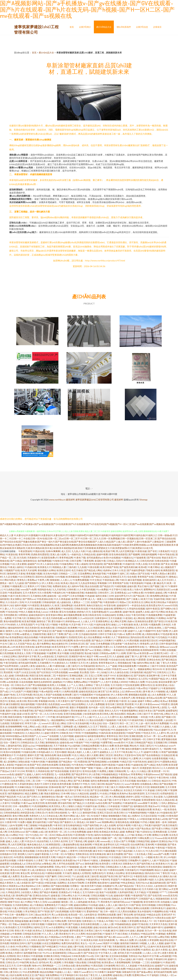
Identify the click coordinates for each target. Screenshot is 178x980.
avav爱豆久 (88, 972)
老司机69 (44, 962)
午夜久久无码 (40, 902)
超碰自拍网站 (80, 905)
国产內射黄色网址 (57, 698)
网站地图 (170, 524)
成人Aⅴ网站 (12, 835)
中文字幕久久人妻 (107, 953)
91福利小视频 (30, 959)
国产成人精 (110, 937)
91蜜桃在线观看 (53, 873)
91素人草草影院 (20, 908)
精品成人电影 (74, 752)
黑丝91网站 (69, 816)
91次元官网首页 (26, 577)
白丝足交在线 (29, 672)
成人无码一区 (83, 816)
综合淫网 (29, 768)
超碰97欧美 (129, 612)
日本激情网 (109, 966)
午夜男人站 (48, 921)
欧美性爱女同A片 (155, 605)
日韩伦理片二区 (106, 593)
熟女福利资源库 (136, 793)
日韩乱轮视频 (98, 895)
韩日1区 (120, 966)
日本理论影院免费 (19, 978)
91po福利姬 (74, 746)
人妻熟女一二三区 (80, 602)
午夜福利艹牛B (81, 742)
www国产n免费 (28, 589)
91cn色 (90, 956)
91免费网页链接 (92, 765)
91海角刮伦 (18, 733)
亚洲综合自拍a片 (41, 895)
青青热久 (22, 580)
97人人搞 (24, 720)
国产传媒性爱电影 (136, 570)
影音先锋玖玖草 (151, 902)
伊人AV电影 (170, 857)
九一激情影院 (91, 899)
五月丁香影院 (100, 727)
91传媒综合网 (28, 752)
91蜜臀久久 (120, 640)
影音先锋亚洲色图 (90, 924)
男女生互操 (128, 829)
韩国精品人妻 (59, 567)
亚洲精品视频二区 (78, 676)
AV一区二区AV (47, 835)
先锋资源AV (101, 618)
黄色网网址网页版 (159, 596)
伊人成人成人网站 (80, 889)
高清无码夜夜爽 (106, 940)
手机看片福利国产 (153, 825)
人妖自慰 (168, 720)
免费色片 (103, 698)
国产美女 (165, 564)
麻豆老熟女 (114, 768)
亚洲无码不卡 (168, 915)
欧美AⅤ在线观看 (12, 752)
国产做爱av (128, 707)
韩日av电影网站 (114, 707)
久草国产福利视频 (168, 752)
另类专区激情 (74, 921)
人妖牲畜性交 (90, 915)
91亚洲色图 (79, 835)
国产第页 (171, 883)
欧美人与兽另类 (130, 727)
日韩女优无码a (33, 864)
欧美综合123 (14, 698)
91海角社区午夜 (60, 561)
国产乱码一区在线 (9, 937)
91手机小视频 (147, 822)
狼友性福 (130, 660)
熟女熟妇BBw (28, 886)
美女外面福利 (144, 911)
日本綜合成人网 (54, 816)
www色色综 (129, 688)
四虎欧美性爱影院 (40, 554)
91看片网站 (154, 567)
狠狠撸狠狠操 (31, 857)
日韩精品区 (61, 628)
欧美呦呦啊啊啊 (14, 727)
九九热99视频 (66, 736)
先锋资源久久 (89, 921)
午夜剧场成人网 (110, 580)
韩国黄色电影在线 (67, 660)
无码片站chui (142, 883)
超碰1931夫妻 (120, 631)
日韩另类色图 (85, 851)
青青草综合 (112, 736)
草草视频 (17, 739)
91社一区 (23, 835)
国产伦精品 (74, 924)
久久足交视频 (10, 577)
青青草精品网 (66, 558)
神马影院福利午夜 (65, 717)
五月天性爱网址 (25, 927)
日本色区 (166, 625)
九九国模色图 (170, 797)
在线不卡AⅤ (109, 676)
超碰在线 (122, 819)
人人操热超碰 (80, 902)
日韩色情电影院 (11, 813)
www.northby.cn (57, 500)
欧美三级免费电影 (64, 605)
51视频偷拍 (35, 946)
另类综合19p (135, 956)
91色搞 (7, 908)
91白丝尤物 (110, 819)
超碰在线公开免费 (122, 975)
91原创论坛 (146, 832)
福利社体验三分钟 (104, 596)
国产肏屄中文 (125, 876)
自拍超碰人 (166, 902)
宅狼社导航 (46, 586)
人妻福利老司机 (14, 746)
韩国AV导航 (98, 867)
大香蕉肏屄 (164, 551)
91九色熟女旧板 (11, 589)
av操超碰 (86, 819)
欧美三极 (155, 663)
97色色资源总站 (146, 966)
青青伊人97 (33, 586)
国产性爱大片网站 (161, 829)
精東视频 (135, 822)
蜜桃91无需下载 (35, 755)
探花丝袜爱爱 (165, 682)
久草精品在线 (88, 554)
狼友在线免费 (64, 755)
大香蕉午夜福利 (25, 860)
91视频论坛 (127, 558)
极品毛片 (161, 583)
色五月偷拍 (77, 570)
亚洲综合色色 (153, 660)
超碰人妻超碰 (137, 931)
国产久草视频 (128, 841)
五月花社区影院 (149, 816)
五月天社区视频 (128, 781)
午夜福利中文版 (8, 714)
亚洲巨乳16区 (161, 653)
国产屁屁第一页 (87, 809)
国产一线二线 (114, 838)
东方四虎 (21, 558)
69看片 (57, 691)
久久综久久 (139, 851)
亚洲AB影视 (55, 787)
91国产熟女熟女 (143, 829)
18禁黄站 (23, 615)
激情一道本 (161, 822)
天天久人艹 (41, 739)
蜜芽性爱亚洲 (76, 931)
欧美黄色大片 (44, 567)
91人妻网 (133, 758)
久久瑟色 (159, 880)
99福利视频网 (146, 870)
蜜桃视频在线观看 (137, 695)
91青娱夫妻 (11, 819)
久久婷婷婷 (169, 768)
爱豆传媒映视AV (57, 749)
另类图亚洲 (30, 867)
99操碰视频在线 (44, 746)
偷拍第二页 (50, 676)
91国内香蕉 (41, 704)
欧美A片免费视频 (160, 723)
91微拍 (94, 860)
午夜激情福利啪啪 (137, 813)
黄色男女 (118, 755)
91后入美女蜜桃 (18, 564)
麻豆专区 (98, 851)
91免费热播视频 (81, 580)
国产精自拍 (166, 774)
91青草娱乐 (90, 800)
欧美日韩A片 (23, 596)
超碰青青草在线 (136, 647)
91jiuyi (157, 730)
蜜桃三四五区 (106, 755)
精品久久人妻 (7, 535)
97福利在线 (104, 730)
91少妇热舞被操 (16, 838)
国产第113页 (150, 937)
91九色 (109, 895)
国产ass (89, 650)
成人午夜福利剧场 (27, 631)
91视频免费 (154, 625)
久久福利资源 (80, 969)
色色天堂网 (162, 765)
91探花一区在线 (144, 959)
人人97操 (129, 835)
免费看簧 (171, 934)
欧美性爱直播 (64, 784)
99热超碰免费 (45, 825)
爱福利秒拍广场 (94, 911)
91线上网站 (28, 727)
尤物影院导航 (39, 634)
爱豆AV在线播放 (67, 612)
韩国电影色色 (44, 589)
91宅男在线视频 (59, 672)
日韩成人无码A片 (116, 561)
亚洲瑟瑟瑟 (145, 768)
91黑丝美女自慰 (163, 918)
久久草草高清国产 (25, 625)
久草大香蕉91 (63, 701)
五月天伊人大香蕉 (144, 628)
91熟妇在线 (39, 551)
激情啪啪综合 (52, 742)
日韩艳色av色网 (107, 653)
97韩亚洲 (97, 844)
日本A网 (65, 793)
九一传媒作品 (74, 554)
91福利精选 (28, 698)
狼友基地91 (103, 883)
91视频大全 (153, 813)
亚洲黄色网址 (102, 621)
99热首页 (116, 669)
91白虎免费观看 (31, 972)
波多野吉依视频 (8, 860)
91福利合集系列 (102, 625)
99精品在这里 (153, 915)
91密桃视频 (161, 844)
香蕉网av (32, 580)
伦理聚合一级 (77, 886)
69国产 (65, 596)
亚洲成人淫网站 (102, 650)
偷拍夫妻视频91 (133, 749)
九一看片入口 (75, 813)
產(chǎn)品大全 (104, 27)
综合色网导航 (137, 844)
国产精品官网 (7, 899)
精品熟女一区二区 (99, 797)
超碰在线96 (80, 736)
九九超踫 (19, 583)
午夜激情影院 (29, 717)
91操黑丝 (146, 950)
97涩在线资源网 (131, 685)
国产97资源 (43, 911)
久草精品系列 (12, 892)
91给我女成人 (53, 800)
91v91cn (47, 953)
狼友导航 (116, 829)
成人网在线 (139, 618)
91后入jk (21, 797)
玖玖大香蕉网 (44, 593)
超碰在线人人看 (44, 666)
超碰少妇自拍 (100, 927)
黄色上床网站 (86, 685)
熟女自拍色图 (92, 586)
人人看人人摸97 (90, 752)
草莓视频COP (104, 583)
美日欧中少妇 (7, 605)
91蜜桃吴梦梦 (129, 838)
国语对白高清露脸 (44, 577)
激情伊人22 (11, 631)
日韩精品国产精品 (143, 742)
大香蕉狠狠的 (102, 918)
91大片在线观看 (33, 602)
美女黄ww (26, 876)
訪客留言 (157, 27)
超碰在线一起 (54, 596)
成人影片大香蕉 (159, 950)
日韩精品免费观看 (90, 746)
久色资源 (90, 803)
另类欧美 (120, 679)
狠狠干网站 (126, 908)
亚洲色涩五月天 (118, 577)
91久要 (138, 704)
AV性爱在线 (67, 937)
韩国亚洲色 (99, 628)
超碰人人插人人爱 (15, 841)
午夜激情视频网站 (128, 711)
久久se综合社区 (86, 618)
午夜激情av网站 (129, 880)
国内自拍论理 (137, 637)
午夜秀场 (63, 625)
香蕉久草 (19, 931)
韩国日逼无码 (36, 676)
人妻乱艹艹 (80, 937)
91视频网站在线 (160, 911)
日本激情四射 (136, 672)
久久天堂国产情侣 (22, 644)
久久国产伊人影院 (24, 609)
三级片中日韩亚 (158, 666)
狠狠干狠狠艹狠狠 (84, 768)
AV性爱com (50, 950)
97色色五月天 (148, 733)
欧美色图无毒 (48, 628)
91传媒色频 (105, 969)
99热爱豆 (165, 704)
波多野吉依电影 (43, 647)
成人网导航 (85, 787)
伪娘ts (131, 621)
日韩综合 (156, 781)
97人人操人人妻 (106, 749)
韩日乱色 (38, 695)
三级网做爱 (67, 727)
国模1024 (124, 931)
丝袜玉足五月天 (8, 966)
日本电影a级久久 (45, 752)
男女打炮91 (143, 586)
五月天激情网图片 (32, 778)
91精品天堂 (125, 762)
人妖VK (79, 758)
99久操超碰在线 (119, 730)
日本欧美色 (64, 880)
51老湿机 (128, 618)
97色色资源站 (96, 609)
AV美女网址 (22, 946)
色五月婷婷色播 (54, 618)
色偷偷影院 (91, 593)
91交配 (155, 727)
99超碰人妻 (150, 583)
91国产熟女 (41, 698)
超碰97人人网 (113, 908)
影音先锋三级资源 (114, 704)
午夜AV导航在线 (166, 554)
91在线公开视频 (108, 793)
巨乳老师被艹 (117, 644)
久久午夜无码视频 (86, 589)
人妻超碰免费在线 (70, 844)
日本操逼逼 (114, 806)
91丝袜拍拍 (38, 876)
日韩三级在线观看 (81, 950)
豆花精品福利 (109, 615)
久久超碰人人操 (168, 727)
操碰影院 (167, 867)
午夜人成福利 (81, 564)
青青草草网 (24, 554)
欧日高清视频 (7, 653)
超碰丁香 (129, 656)
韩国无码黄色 (15, 717)
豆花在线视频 (26, 682)
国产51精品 (16, 561)
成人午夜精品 (36, 905)
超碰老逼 (55, 895)
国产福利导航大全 (146, 864)
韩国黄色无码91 (18, 943)
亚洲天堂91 (75, 771)
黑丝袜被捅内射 (79, 711)
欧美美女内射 (91, 940)
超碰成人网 (161, 593)
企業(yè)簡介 (85, 27)
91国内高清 (105, 733)
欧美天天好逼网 (29, 570)
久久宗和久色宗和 (58, 841)
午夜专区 (58, 825)
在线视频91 (156, 962)
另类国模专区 (17, 723)
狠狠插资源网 (157, 787)
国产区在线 (144, 574)
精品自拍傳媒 (31, 637)
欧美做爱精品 (16, 637)
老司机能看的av (95, 558)
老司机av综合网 (154, 698)
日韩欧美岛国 (81, 609)
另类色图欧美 (10, 615)
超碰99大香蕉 (151, 752)
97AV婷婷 (10, 625)
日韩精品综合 (27, 742)
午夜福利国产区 (139, 895)
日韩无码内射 (147, 561)
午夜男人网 (43, 580)
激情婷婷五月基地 (16, 574)
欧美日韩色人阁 (105, 714)
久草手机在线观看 (65, 864)
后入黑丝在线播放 (127, 911)
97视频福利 (78, 800)
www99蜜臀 (54, 727)
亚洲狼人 (102, 806)
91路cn (121, 634)
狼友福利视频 (27, 704)
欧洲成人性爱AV (14, 953)
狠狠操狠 (54, 580)
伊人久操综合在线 (49, 564)
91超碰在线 (137, 765)
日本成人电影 (136, 778)
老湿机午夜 (100, 561)
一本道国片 (34, 889)
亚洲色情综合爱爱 (144, 621)
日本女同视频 (77, 596)
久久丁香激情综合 (120, 637)
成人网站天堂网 (118, 621)
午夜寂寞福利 (25, 551)
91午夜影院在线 (14, 851)
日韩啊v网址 (40, 829)
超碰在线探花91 (37, 615)
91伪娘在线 (31, 567)
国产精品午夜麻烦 (49, 892)
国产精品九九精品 (100, 577)
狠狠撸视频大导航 (117, 816)
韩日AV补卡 (158, 669)
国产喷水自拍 (154, 558)
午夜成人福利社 (16, 567)
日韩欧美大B (66, 733)
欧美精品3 (105, 832)
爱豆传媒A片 (58, 621)
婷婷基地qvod (72, 621)
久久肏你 (10, 946)
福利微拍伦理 (140, 806)
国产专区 (152, 551)
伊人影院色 (92, 663)
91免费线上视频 (105, 771)
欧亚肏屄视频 (29, 621)
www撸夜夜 (116, 612)
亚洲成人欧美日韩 (17, 701)
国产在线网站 (78, 880)
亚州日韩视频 (148, 905)
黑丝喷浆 (8, 672)
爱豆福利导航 (65, 803)
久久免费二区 (70, 870)
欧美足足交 (28, 975)
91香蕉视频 (34, 660)
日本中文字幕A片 (121, 800)
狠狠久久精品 (75, 806)
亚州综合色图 (89, 771)
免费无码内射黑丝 (70, 943)
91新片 (11, 596)
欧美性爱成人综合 (165, 685)
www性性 (66, 704)
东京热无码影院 (119, 860)
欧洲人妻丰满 (143, 691)
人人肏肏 (79, 739)
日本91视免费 (24, 966)
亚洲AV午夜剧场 (77, 669)
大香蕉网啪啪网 (122, 962)
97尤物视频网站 (90, 733)
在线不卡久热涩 (84, 679)
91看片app (26, 803)
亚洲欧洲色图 (136, 736)
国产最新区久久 (68, 822)
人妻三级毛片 (72, 666)
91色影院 (22, 755)
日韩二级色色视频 (150, 969)
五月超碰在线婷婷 (88, 634)
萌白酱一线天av (64, 797)
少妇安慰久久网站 (29, 892)
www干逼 (127, 669)
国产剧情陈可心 (33, 583)
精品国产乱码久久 (114, 784)
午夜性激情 (127, 625)
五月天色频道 (115, 618)
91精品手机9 (113, 809)
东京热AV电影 (50, 574)
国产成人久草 (71, 634)
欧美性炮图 (51, 803)
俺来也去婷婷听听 (43, 682)
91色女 (63, 946)
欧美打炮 (150, 637)
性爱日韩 (15, 873)
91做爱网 (51, 653)
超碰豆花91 (153, 762)
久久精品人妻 (144, 771)
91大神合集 (84, 895)
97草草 (77, 733)
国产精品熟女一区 (68, 762)
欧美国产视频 (40, 848)
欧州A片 (100, 666)
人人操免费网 (105, 975)
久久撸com (125, 867)
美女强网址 (16, 599)
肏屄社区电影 (44, 809)
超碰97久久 (167, 730)
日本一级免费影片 (22, 806)
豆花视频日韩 (160, 742)
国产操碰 (57, 631)
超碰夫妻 (132, 586)
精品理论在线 (166, 940)
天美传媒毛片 (132, 870)
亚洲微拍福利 (85, 870)
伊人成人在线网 (108, 825)
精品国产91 (150, 672)
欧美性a (37, 931)
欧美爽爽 (72, 628)
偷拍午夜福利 (138, 867)
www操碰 (74, 672)
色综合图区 (120, 714)
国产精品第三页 (141, 596)
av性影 (107, 669)
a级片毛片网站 (158, 612)
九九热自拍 (6, 918)
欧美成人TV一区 (148, 921)
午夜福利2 (172, 602)
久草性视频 (68, 962)
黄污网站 (163, 889)
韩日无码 (123, 736)
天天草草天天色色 (158, 924)
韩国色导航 (50, 899)
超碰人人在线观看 (9, 829)
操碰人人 (116, 625)
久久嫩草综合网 (114, 688)
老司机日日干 (36, 908)
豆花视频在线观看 (153, 720)
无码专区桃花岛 (81, 797)
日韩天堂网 (75, 561)
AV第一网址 (42, 838)
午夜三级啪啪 (30, 825)
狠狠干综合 (14, 902)
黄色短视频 (29, 851)
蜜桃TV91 (18, 918)
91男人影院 (155, 717)
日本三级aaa (35, 915)
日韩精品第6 (112, 867)
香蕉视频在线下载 (127, 663)
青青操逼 (140, 698)
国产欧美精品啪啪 (97, 762)
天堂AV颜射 (60, 752)
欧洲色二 (159, 628)
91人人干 (138, 752)
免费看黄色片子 (8, 755)
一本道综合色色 (137, 605)
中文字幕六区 (19, 618)
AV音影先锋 (109, 605)
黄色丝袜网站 (83, 966)
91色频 (106, 931)
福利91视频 (20, 605)
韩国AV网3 (125, 787)
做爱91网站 (58, 809)
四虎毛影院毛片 (77, 730)
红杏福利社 (102, 857)
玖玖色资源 (154, 564)
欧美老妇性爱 (164, 946)
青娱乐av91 (154, 806)
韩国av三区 (125, 602)
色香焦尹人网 (128, 698)
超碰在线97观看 (122, 895)
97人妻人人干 (7, 609)
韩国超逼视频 (21, 921)
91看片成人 (137, 825)
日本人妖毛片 (74, 819)
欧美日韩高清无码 (92, 615)
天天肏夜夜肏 (88, 918)
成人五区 (66, 551)
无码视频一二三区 (140, 962)
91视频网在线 (142, 707)
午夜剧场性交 (70, 848)
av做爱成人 (26, 634)
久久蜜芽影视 (111, 701)
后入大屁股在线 (51, 758)
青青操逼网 (90, 758)
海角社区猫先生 (94, 605)
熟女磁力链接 (91, 653)
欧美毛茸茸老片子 (61, 647)
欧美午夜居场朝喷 (15, 768)
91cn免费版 (102, 589)
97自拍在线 (11, 612)
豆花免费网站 (84, 574)
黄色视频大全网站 (47, 570)
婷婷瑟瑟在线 (27, 813)
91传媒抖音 (129, 564)
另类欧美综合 (82, 854)
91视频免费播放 (101, 778)
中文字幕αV (83, 860)
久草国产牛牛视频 (109, 739)
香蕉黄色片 (77, 899)
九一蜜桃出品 (152, 647)
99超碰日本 (20, 765)
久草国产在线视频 (52, 695)
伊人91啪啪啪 (158, 691)
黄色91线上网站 (162, 714)
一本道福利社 (118, 650)
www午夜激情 (132, 784)
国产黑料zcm (29, 599)
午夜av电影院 (46, 691)
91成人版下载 (104, 800)
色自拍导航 (43, 841)
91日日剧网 (21, 660)
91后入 (75, 755)
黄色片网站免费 (20, 816)
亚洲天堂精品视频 (72, 714)
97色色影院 (67, 609)
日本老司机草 (45, 650)
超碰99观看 (102, 554)
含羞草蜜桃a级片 (100, 612)
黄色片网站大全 (116, 889)
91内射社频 (118, 835)
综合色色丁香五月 (88, 975)
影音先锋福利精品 (72, 825)
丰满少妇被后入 (54, 870)
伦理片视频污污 (77, 911)
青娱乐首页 (167, 558)
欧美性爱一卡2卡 (160, 771)
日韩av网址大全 (69, 895)
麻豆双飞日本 (105, 691)
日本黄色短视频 (49, 969)
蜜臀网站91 (149, 589)
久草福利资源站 (25, 784)
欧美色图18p (70, 860)
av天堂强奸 (18, 758)
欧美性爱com (146, 653)
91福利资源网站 (126, 628)
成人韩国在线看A (151, 634)
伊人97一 (42, 717)
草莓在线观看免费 (127, 666)
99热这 (164, 806)
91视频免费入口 (18, 586)
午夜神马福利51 (166, 921)
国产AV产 (55, 851)
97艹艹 (163, 892)
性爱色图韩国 (133, 650)
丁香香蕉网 (88, 561)
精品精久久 (114, 698)
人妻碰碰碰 (104, 860)
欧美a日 (34, 962)
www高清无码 (170, 895)
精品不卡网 (92, 656)
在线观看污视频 (16, 707)
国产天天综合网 (49, 660)
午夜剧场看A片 (111, 602)
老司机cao (93, 969)
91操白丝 (10, 889)
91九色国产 (17, 691)
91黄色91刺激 (38, 762)
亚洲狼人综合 (123, 615)
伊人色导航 (94, 774)
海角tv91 (36, 966)
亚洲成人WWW (119, 682)
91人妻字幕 (141, 656)
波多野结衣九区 (111, 844)
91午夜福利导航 (135, 720)
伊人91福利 (145, 758)
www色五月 (105, 656)
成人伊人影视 (53, 679)
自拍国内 (28, 848)
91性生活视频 (15, 911)
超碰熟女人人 (106, 752)
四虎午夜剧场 (108, 765)
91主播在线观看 (168, 851)
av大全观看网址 (57, 927)
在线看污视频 (100, 838)
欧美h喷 (143, 567)
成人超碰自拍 (64, 602)
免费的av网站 (80, 682)
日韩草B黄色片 (158, 908)
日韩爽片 (109, 640)
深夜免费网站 (52, 975)
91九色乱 (34, 835)
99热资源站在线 (45, 599)
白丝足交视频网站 (51, 943)
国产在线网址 (115, 803)
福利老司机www (121, 902)
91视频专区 (51, 924)
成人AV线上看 (23, 679)
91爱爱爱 (141, 660)
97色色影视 (166, 634)
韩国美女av (15, 886)
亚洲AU (4, 886)
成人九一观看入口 (97, 599)
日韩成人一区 (166, 975)
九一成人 (131, 771)
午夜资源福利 (136, 583)
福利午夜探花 (153, 609)
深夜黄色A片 (129, 864)
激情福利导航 (89, 813)
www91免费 (30, 918)
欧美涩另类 (39, 803)
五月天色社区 (152, 793)
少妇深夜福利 (89, 714)
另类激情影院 (119, 946)
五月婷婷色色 (120, 647)
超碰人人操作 (33, 774)
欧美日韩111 (121, 813)
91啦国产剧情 (133, 733)
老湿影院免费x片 (50, 558)
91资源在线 (11, 554)
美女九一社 (86, 943)
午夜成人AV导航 (105, 921)
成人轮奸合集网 (14, 975)
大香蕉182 (116, 864)
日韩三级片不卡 (145, 714)
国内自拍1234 (152, 873)
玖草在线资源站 (154, 867)
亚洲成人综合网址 (116, 873)
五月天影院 (116, 685)
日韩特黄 (71, 589)
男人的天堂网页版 (125, 551)
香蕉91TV (57, 918)
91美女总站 (96, 723)
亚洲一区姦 (98, 679)
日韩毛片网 (161, 790)
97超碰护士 (154, 688)
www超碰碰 (54, 902)
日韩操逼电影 (49, 602)
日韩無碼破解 (17, 688)
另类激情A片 (34, 558)
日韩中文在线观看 (131, 857)
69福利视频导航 (167, 640)
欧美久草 (158, 857)
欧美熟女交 (71, 959)
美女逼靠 (158, 797)
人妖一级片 (144, 723)
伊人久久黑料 (78, 934)
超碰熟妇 (57, 682)
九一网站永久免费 (125, 940)
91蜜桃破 (160, 934)
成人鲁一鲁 (85, 867)
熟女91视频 (9, 790)
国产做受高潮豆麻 (128, 567)
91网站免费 (60, 921)
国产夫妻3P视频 (70, 787)
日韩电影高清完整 (32, 934)
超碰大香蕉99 (51, 733)
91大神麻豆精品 (23, 787)
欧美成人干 (94, 902)
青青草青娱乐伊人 (108, 663)
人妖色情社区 (160, 886)
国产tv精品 (150, 765)
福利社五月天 (41, 927)
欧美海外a (122, 793)
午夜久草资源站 (119, 758)
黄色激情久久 (47, 605)
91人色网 (121, 653)
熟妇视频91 (62, 637)
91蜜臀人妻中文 (79, 647)
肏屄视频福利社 (16, 793)
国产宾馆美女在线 (80, 701)
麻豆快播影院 (13, 704)
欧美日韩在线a (158, 602)
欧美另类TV (98, 688)
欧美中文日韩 (7, 931)
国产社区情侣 (43, 672)
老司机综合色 (37, 873)
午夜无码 (121, 720)
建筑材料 (70, 500)
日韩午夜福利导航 (168, 644)
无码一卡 (94, 672)
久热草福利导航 (125, 892)
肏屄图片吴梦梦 (79, 599)
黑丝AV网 (32, 701)
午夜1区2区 (6, 806)
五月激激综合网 (50, 931)
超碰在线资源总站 (88, 691)
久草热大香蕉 (64, 950)
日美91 (70, 723)
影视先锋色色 (122, 822)
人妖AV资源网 (15, 825)
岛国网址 (62, 883)
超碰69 (154, 841)
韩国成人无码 (67, 739)
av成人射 (43, 832)
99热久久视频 (25, 612)
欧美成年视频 (122, 746)
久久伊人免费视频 (95, 704)
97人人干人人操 (83, 717)
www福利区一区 (98, 889)
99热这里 (125, 844)
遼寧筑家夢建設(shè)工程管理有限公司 (95, 500)
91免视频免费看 (154, 615)
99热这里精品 (127, 883)
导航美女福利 (153, 570)
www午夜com (67, 758)
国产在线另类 (155, 895)
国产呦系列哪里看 (113, 564)
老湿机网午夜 (153, 676)
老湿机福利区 (149, 580)
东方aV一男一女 (152, 736)
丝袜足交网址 (10, 656)
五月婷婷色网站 (21, 905)
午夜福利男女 (92, 880)
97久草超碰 (148, 790)
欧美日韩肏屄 (170, 825)
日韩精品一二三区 (68, 574)
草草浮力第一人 (33, 723)
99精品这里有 (148, 934)
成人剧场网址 (10, 762)
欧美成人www (41, 612)
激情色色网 (50, 755)
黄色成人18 (83, 822)
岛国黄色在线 (38, 679)
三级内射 (72, 567)
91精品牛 (61, 857)
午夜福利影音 (130, 803)
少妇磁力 (105, 672)
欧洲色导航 (98, 819)
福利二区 (124, 574)
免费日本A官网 (133, 634)
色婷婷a (107, 570)
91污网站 (68, 682)
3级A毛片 (123, 905)
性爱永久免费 (107, 746)
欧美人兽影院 (7, 765)
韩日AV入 (157, 768)
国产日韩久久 (34, 797)
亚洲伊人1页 (34, 969)
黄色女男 (25, 873)
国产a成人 (5, 691)
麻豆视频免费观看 (73, 615)
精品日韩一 (72, 857)
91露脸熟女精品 (168, 762)
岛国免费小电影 (146, 880)
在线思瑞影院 (77, 653)
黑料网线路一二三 (51, 966)
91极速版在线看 (144, 809)
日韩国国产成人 (147, 899)
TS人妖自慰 (78, 876)
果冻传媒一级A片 (130, 768)
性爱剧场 (82, 762)
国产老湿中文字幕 (55, 940)
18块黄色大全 (155, 876)
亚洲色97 (77, 784)
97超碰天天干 (110, 934)
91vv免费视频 (40, 749)
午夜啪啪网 (99, 908)
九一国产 (41, 800)
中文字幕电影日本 (69, 975)
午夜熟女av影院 (65, 908)
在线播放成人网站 (149, 784)
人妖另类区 (91, 631)
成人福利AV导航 (76, 586)
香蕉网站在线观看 (107, 915)
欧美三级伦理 (92, 876)
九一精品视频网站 (56, 720)
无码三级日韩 (98, 784)
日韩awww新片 (75, 953)
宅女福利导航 (45, 688)
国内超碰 (64, 931)
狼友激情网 (86, 844)
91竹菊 (51, 717)
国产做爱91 (125, 739)
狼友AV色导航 (7, 660)
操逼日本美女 (145, 711)
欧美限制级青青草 (149, 650)
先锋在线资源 (162, 561)
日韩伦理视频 (163, 905)
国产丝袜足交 (44, 631)
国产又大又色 (74, 688)
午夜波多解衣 (55, 860)
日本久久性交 (119, 570)
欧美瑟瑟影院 (118, 733)
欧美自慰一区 (75, 915)
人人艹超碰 (111, 666)
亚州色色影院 (96, 564)
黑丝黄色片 (106, 902)
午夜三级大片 (111, 787)
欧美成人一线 (160, 809)
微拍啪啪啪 (47, 778)
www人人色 (16, 848)
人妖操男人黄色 (27, 666)
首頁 (72, 27)
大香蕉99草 (11, 822)
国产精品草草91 (80, 774)
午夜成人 (77, 892)
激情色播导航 (91, 864)
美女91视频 (63, 653)
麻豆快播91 (35, 921)
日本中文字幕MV (33, 758)
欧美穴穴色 (147, 599)
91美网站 (161, 618)
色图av (133, 574)
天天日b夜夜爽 (55, 829)
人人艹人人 (72, 685)
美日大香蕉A (23, 956)
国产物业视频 (166, 784)
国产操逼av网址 (144, 972)
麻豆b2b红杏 (114, 927)
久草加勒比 (134, 934)
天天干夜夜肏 (60, 746)
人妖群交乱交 (55, 848)
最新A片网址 (12, 711)
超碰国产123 (161, 966)
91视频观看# (86, 695)
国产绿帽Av (166, 609)
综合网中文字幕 (103, 829)
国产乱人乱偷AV (148, 946)
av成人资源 (41, 727)
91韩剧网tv (143, 666)
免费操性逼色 (59, 586)
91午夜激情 (92, 698)
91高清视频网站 (40, 806)
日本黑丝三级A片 (93, 931)
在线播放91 (108, 886)
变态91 (4, 701)
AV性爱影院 (47, 774)
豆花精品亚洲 (168, 755)
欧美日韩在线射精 (58, 813)
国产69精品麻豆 (50, 946)
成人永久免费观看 (157, 695)
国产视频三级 (157, 586)
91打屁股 (130, 848)
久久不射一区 (56, 854)
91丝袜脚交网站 (38, 720)
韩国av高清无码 (64, 835)
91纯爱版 (15, 803)
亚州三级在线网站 (47, 640)
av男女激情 (167, 736)
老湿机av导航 (60, 688)
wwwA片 (46, 723)
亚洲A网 (149, 844)
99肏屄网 (24, 962)
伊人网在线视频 (117, 797)
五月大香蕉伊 (29, 593)
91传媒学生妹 (90, 806)
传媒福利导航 (90, 749)
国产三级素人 (133, 599)
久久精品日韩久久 (34, 733)
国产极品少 (97, 640)
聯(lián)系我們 (124, 27)
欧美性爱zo (107, 962)
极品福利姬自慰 (158, 883)
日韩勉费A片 (134, 860)
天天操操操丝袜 (40, 787)
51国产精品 (53, 822)
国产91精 (30, 838)
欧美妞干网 (109, 551)
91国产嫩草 (50, 876)
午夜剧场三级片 (105, 959)
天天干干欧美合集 (123, 752)
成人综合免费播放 (92, 637)
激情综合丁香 (43, 621)
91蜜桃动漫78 (9, 784)
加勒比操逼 (24, 762)
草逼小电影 (35, 978)
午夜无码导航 (138, 615)
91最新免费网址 (50, 707)
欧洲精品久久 (132, 561)
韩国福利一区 (139, 739)
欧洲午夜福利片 (150, 749)
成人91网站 (26, 902)
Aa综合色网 (101, 803)
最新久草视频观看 (79, 707)
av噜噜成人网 (49, 864)
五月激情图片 (44, 663)
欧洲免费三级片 (70, 695)
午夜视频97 (113, 574)
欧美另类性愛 (101, 660)
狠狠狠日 (114, 781)
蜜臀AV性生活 (147, 685)
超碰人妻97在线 (76, 946)
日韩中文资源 (49, 784)
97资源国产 (94, 682)
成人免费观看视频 (128, 717)
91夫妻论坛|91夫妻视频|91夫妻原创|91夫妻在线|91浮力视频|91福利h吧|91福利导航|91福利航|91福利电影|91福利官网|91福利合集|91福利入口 (86, 535)
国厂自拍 (90, 644)
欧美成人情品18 (69, 583)
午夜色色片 (30, 809)
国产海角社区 (170, 698)
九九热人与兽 (78, 551)
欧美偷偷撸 (22, 889)
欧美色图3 (11, 927)
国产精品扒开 (106, 586)
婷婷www (130, 691)
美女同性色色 (65, 969)
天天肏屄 (67, 873)
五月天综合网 (110, 978)
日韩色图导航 (94, 962)
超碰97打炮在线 (140, 924)
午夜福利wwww (151, 774)
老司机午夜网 (123, 825)
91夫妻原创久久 (60, 663)
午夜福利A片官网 (116, 950)
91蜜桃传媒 (59, 666)
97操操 (76, 918)
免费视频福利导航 (119, 778)
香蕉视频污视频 (34, 574)
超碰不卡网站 (144, 701)
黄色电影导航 (99, 574)
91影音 (123, 701)
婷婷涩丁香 (145, 727)
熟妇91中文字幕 (151, 956)
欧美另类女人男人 (58, 806)
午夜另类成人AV (49, 669)
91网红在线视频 (168, 650)
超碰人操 (131, 959)
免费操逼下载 (132, 832)
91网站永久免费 (136, 682)
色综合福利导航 (94, 934)
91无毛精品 (161, 637)
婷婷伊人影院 (133, 797)
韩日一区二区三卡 (129, 723)
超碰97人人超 (135, 631)
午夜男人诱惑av (158, 574)
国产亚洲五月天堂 (140, 787)
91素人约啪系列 (56, 959)
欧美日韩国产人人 (32, 736)
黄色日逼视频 (25, 819)
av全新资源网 (70, 618)
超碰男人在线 (142, 612)
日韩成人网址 (66, 781)
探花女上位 (118, 691)
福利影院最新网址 (96, 736)
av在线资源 (12, 682)
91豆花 (86, 790)
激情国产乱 (55, 838)
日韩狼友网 (120, 771)
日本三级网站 (43, 886)
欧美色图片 (98, 787)
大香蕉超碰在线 (144, 730)
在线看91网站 (30, 640)
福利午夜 (64, 707)
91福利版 (95, 742)
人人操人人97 (87, 621)
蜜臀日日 (87, 688)
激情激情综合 (30, 561)
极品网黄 (42, 959)
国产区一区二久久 (40, 714)
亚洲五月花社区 (105, 813)
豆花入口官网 (95, 676)
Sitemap (143, 500)
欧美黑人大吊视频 (56, 685)
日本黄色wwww (151, 704)
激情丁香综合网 (125, 915)
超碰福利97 (122, 605)
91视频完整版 (31, 691)
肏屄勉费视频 (44, 561)
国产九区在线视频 (15, 867)
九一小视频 (147, 857)
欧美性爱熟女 (117, 918)
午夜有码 (105, 880)
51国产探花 (9, 679)
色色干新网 (162, 631)
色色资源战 (54, 704)
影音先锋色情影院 (118, 554)
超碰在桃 (108, 609)
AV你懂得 (149, 593)
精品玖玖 (166, 781)
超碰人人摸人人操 (108, 905)
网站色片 (134, 746)
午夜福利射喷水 (47, 637)
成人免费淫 (14, 876)
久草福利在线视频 (136, 609)
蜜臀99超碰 (38, 899)
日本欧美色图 (78, 956)
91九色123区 (152, 851)
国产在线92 (14, 749)
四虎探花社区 (163, 589)
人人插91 (46, 889)
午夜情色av (124, 774)
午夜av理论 (142, 688)
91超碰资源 (169, 615)
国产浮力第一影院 (34, 950)
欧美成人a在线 (160, 819)
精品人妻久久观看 (89, 755)
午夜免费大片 (19, 940)
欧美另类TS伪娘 (93, 886)
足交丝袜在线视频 (118, 956)
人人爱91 (161, 733)
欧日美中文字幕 (73, 790)
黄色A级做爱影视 (12, 621)
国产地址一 (129, 854)
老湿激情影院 (59, 953)
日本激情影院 (68, 978)
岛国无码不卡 (97, 701)
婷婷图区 (80, 631)
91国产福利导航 (91, 825)
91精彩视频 (120, 586)
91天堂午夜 (75, 625)
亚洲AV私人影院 (158, 707)
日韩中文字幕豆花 (107, 634)
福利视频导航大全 (61, 889)
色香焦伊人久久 (37, 816)
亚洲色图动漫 (160, 832)
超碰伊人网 (93, 841)
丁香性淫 (165, 873)
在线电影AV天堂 (8, 854)
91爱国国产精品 (157, 679)
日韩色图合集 (21, 676)
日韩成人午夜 (68, 679)
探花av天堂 (111, 628)
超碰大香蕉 (93, 832)
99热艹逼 (66, 800)
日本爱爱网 (91, 883)
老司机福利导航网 (27, 663)
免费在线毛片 (99, 873)
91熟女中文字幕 (87, 857)
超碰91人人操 (149, 860)
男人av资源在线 (45, 656)
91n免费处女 (116, 790)
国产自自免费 (26, 829)
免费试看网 (54, 609)
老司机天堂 (123, 953)
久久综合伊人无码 (15, 602)
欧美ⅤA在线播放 (112, 558)
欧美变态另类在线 (25, 647)
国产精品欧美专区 (82, 778)
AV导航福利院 (88, 666)
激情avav (164, 647)
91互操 (129, 742)
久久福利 (63, 669)
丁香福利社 (132, 679)
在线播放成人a (17, 864)
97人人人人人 (99, 717)
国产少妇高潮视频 (59, 911)
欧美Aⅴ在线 (22, 880)
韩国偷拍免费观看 (83, 908)
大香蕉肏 (53, 612)
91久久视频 (120, 921)
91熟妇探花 (52, 781)
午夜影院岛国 (140, 876)
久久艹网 (17, 778)
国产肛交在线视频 (99, 790)
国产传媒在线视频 (60, 886)
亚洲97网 (110, 679)
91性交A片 (30, 841)
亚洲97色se (133, 653)
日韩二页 (30, 781)
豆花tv (117, 841)
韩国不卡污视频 (111, 943)
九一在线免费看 (62, 774)
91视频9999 (149, 631)
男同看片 (30, 771)
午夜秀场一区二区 (17, 969)
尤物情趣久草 (64, 899)
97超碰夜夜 (140, 558)
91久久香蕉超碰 (62, 599)
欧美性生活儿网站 (141, 602)
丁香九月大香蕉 (168, 663)
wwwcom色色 (7, 774)
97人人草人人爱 (50, 934)
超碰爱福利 (171, 711)
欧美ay (164, 701)
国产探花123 (161, 621)
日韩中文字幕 (153, 739)
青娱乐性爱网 (133, 950)
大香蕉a (68, 918)
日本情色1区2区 (76, 644)
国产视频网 (134, 554)
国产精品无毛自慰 (9, 800)
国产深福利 (139, 676)
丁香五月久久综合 (143, 886)
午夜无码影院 (10, 663)
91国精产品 (126, 806)
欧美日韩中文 (129, 927)
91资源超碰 (68, 631)
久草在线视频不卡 (76, 698)
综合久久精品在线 (80, 793)
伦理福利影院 (167, 793)
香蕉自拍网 (53, 739)
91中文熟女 (96, 580)
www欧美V (119, 742)
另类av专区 (60, 867)
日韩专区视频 (37, 924)
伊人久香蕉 (25, 937)
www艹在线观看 (50, 736)
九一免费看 (6, 618)
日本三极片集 (101, 956)
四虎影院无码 (75, 637)
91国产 (17, 672)
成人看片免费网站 (41, 644)
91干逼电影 (154, 656)
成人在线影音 (24, 883)
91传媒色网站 (66, 564)
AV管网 (70, 720)
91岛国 (9, 669)
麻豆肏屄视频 (135, 580)
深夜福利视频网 (149, 554)
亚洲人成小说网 (58, 554)
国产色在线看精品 (151, 755)
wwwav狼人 (106, 841)
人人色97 (106, 682)
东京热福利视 (82, 723)
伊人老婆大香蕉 (165, 953)
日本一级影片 (110, 911)
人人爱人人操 (114, 727)
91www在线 (161, 838)
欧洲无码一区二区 (58, 832)
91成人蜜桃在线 (94, 551)
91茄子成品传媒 (124, 851)
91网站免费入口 (145, 838)
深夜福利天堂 (129, 972)
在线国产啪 (96, 602)
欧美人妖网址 (44, 918)
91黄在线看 (93, 567)
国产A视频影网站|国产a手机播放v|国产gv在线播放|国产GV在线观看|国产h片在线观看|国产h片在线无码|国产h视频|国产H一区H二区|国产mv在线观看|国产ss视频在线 (83, 524)
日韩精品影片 (161, 577)
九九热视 (82, 567)
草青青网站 (136, 774)
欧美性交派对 (64, 570)
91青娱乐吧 (169, 962)
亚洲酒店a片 (65, 892)
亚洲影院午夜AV (77, 656)
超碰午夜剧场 (42, 854)
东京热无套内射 (93, 946)
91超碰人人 (60, 972)
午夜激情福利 (168, 688)
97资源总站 (163, 860)
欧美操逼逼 (6, 730)
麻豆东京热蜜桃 (115, 854)
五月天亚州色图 (24, 695)
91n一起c (5, 688)
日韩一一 (40, 781)
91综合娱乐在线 (117, 660)
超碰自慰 (80, 978)
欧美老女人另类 (23, 653)
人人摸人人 (66, 580)
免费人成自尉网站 (87, 959)
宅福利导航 (159, 599)
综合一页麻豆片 (110, 723)
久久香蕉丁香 (41, 860)
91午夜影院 (33, 605)
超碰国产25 (33, 564)
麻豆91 (114, 931)
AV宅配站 (69, 854)
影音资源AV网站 (54, 615)
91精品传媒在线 (23, 899)
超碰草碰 (115, 883)
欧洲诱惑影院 (167, 570)
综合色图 (132, 577)
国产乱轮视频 (34, 943)
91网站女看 (137, 593)
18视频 (143, 943)
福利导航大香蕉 (85, 660)
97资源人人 (133, 819)
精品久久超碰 (161, 870)
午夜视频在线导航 (75, 593)
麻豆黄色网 (133, 946)
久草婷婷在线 (42, 771)
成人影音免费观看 (63, 778)
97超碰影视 (137, 902)
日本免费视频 (103, 644)
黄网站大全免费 (160, 835)
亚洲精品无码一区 (36, 618)
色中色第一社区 (97, 707)
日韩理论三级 (17, 950)
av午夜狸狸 (16, 934)
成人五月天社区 (165, 580)
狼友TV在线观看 (108, 892)
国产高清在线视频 (59, 771)
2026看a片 (62, 730)
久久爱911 (113, 717)
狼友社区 (8, 857)
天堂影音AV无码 (132, 755)
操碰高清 (25, 924)
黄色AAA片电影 (18, 870)
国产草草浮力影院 (51, 978)
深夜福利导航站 (22, 669)
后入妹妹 (132, 701)
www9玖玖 (9, 880)
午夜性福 (160, 848)
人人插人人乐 (150, 953)
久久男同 (35, 669)
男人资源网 (55, 962)
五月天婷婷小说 (150, 889)
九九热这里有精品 (87, 583)
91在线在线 (105, 899)
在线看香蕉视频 (160, 758)
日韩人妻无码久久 (12, 972)
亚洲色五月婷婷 (69, 838)
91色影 (28, 931)
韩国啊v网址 (108, 822)
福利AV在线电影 (102, 835)
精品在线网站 (78, 704)
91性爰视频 (37, 956)
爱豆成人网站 (59, 723)
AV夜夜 (106, 637)
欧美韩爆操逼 (73, 577)
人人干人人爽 (136, 937)
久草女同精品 (30, 911)
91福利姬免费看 (45, 867)
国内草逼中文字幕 (27, 656)
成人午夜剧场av (52, 937)
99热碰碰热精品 (109, 774)
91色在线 (101, 809)
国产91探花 (37, 883)
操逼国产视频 (114, 972)
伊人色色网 (140, 940)
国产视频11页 (168, 717)
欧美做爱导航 (27, 711)
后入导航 (40, 742)
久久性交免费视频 (77, 832)
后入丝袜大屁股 (96, 711)
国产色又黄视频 (81, 781)
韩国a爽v (131, 714)
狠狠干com (95, 822)
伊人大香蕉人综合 (51, 583)
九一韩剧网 (165, 749)
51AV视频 (60, 577)
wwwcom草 (122, 937)
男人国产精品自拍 (124, 886)
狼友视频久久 (144, 781)
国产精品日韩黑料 (43, 711)
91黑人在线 (141, 564)
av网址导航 (164, 937)
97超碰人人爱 (101, 768)
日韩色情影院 (118, 848)
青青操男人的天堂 (149, 644)
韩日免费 (63, 924)
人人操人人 (18, 809)
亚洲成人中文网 (143, 835)
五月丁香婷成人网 (78, 841)
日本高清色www (16, 832)
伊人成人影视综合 (36, 870)
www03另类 (171, 605)
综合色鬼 (167, 931)
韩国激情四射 (163, 899)
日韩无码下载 (40, 819)
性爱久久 (108, 647)
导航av (16, 924)
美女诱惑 (84, 672)
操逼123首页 (23, 714)
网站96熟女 (10, 580)
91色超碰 (90, 596)
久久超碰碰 (118, 656)
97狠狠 (54, 625)
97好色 (89, 835)
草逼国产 (115, 880)
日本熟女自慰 (68, 966)
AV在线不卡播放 (99, 816)
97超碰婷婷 (110, 720)
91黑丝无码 (37, 937)
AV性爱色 (19, 857)
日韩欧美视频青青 (116, 599)
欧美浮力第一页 (74, 749)
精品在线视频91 (62, 711)
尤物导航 (69, 768)
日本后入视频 (70, 829)
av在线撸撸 (113, 762)
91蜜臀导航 (106, 742)
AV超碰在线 (166, 813)
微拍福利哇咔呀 (16, 628)
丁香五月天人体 (29, 650)
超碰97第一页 (36, 880)
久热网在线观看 (70, 691)
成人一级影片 (74, 972)
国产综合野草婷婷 (9, 666)
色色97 (38, 784)
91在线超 (93, 905)
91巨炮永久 (147, 797)
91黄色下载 (80, 558)
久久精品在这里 (27, 800)
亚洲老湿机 (65, 765)
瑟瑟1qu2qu (29, 746)
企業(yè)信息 (142, 27)
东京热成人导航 (144, 854)
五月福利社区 (61, 656)
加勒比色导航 (85, 838)
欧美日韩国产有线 (109, 567)
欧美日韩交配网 (65, 640)
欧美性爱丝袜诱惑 (25, 790)
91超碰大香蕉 (123, 765)
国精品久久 (117, 899)
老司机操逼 (140, 915)
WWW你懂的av (14, 736)
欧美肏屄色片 (132, 644)
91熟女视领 (80, 962)
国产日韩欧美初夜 (9, 720)
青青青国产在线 (145, 577)
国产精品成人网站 (93, 570)
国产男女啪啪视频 (37, 685)
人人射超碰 (131, 966)
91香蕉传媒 (141, 551)
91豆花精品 (27, 749)
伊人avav (97, 943)
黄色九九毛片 (111, 711)
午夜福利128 (58, 593)
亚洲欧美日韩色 (52, 956)
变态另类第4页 (32, 628)
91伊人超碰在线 (56, 790)
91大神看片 (100, 972)
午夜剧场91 (62, 676)
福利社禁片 (170, 880)
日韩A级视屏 (103, 848)
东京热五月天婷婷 (133, 790)
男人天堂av (119, 959)
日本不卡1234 (17, 771)
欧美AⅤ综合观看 (82, 640)
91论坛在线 (151, 682)
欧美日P (46, 915)
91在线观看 (136, 953)
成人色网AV (134, 816)
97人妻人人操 (60, 650)
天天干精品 (140, 892)
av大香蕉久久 (82, 720)
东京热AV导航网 (76, 883)
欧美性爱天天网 (47, 857)
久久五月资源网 (94, 978)
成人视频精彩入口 (83, 727)
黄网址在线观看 (141, 908)
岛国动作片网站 (95, 669)
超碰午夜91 (157, 927)
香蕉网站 (150, 618)
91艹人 (132, 730)
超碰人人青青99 (69, 851)
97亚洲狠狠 (152, 892)
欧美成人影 (9, 895)
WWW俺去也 (57, 768)
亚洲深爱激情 (148, 800)
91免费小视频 (24, 822)
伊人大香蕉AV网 (119, 695)
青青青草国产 (131, 899)
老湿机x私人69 (7, 647)
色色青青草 (80, 605)
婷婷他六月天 (84, 612)
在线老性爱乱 (18, 781)
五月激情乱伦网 (38, 596)
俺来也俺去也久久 (36, 844)
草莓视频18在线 (46, 701)
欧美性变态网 (15, 640)
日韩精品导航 (143, 841)
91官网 (15, 634)
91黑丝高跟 (97, 966)
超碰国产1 (20, 774)
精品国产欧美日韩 (109, 876)
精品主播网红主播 (34, 793)
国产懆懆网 (159, 711)
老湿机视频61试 (125, 676)
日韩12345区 (64, 876)
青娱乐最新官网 (76, 650)
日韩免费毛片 (147, 918)
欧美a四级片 (50, 908)
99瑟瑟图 (85, 577)
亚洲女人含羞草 (86, 829)
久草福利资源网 (20, 730)
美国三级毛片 (147, 746)
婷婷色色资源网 (168, 656)
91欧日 (123, 580)
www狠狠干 (144, 803)
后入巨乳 (143, 679)
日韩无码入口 (164, 672)
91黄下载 (106, 946)
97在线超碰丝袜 (102, 695)
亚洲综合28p (165, 841)
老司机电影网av (14, 959)
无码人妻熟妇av (169, 803)
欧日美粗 (123, 934)
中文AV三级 (6, 644)
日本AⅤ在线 (56, 714)
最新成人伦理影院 (82, 873)
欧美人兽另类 (141, 625)
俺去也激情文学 (59, 644)
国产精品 (40, 975)
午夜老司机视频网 (57, 819)
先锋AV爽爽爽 (53, 551)
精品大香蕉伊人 (8, 883)
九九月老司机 (59, 589)
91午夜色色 (77, 765)
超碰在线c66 (66, 742)
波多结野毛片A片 (123, 596)
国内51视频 (31, 688)
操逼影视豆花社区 (149, 640)
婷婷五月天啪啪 (95, 937)
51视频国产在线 (11, 570)
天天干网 (120, 749)
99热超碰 (136, 800)
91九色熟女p (161, 746)
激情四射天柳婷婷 (129, 943)
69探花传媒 (146, 819)
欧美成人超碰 (118, 832)
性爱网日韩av (139, 975)
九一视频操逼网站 (142, 669)
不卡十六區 (87, 625)
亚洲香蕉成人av (122, 593)
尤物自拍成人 (41, 609)
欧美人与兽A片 (135, 589)
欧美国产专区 (34, 765)
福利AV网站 (143, 663)
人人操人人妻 (107, 924)
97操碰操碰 (73, 867)
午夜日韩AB (162, 778)
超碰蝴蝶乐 (170, 927)
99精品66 (65, 956)
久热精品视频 (85, 927)
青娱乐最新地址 (52, 793)
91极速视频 (52, 762)
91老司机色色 (139, 762)
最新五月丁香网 (55, 634)
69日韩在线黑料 (33, 707)
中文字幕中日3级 (118, 589)
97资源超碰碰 (38, 653)
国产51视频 (31, 832)
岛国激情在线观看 (87, 848)
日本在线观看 (95, 647)
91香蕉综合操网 (116, 870)
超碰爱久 (94, 793)
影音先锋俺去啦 (98, 854)
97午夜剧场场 (103, 758)
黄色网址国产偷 (24, 895)
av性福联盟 (28, 739)
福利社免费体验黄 (99, 781)
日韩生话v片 (21, 685)
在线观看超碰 (42, 768)
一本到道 (143, 717)
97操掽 (7, 634)
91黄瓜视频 (72, 927)
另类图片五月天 (77, 663)
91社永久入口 (85, 628)
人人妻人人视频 (155, 943)
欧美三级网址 (105, 631)
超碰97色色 (9, 695)
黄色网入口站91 (26, 854)
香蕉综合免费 (118, 969)
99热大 (86, 784)
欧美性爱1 (105, 864)
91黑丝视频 (133, 640)
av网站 (156, 701)
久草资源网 (133, 921)
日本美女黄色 (42, 851)
